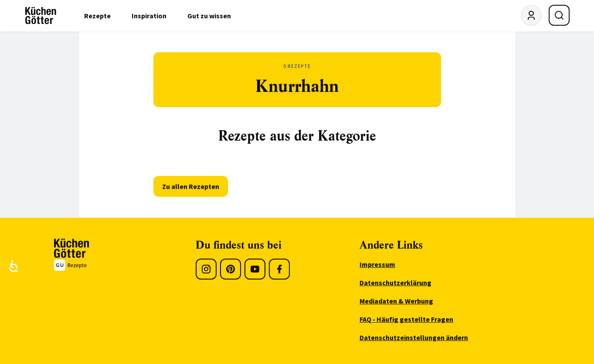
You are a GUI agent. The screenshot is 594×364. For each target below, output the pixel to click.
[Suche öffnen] (559, 15)
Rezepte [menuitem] (97, 16)
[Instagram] (206, 269)
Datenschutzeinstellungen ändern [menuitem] (414, 337)
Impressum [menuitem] (377, 264)
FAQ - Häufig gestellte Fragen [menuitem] (406, 319)
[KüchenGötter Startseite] (41, 16)
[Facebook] (279, 269)
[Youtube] (255, 269)
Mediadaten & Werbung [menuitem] (396, 301)
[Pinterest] (231, 269)
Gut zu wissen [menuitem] (209, 16)
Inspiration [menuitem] (149, 16)
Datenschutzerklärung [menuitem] (395, 283)
